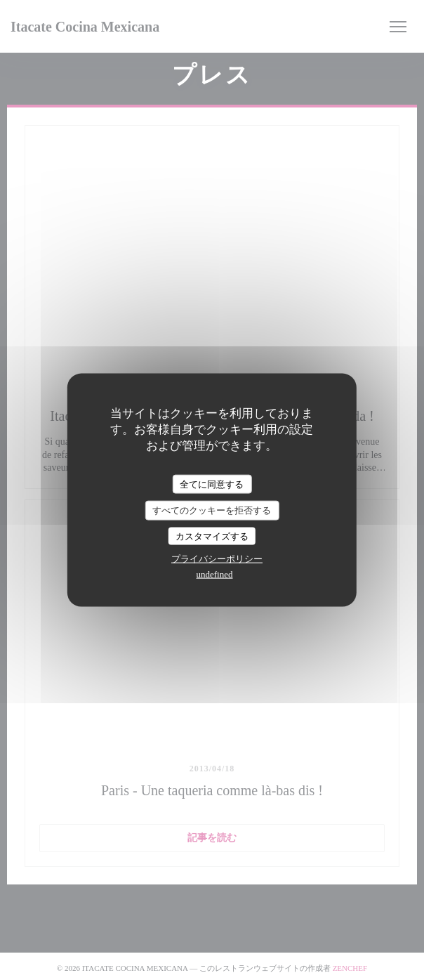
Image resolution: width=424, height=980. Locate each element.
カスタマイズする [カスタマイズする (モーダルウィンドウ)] (212, 536)
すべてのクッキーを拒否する (212, 510)
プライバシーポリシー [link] (217, 559)
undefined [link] (215, 574)
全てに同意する (212, 484)
